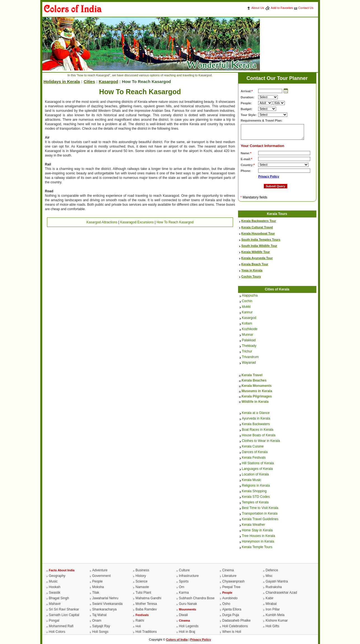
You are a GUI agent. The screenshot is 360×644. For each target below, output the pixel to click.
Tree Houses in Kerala (259, 536)
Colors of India (177, 640)
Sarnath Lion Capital (64, 615)
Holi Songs (100, 632)
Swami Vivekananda (108, 604)
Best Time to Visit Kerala (260, 508)
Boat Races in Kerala (258, 430)
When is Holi (232, 632)
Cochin (247, 301)
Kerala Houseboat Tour (258, 233)
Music (53, 581)
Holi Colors (57, 632)
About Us (258, 8)
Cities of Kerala (277, 289)
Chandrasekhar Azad (281, 593)
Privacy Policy (269, 176)
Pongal (54, 621)
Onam (97, 621)
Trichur (247, 352)
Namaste (142, 587)
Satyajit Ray (101, 626)
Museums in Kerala (257, 391)
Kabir (270, 598)
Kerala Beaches (254, 380)
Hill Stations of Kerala (258, 463)
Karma (184, 593)
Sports (184, 581)
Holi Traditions (146, 632)
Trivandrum (250, 357)
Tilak (96, 593)
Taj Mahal (99, 615)
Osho (226, 604)
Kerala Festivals (254, 458)
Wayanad (249, 363)
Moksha (98, 587)
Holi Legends (189, 626)
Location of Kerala (256, 475)
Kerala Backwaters (256, 424)
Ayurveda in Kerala (256, 419)
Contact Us (306, 8)
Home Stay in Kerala (257, 531)
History (141, 576)
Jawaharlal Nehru (105, 598)
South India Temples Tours (261, 240)
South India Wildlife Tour (259, 246)
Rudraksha (274, 587)
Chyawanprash (234, 581)
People (97, 581)
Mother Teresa (146, 604)
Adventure (100, 570)
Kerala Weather (254, 525)
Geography (57, 576)
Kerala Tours (277, 214)
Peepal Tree (231, 587)
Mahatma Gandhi (149, 598)
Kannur (247, 312)
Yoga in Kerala (252, 270)
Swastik (55, 593)
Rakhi (140, 621)
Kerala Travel (252, 375)
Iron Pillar (273, 609)
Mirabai (271, 604)
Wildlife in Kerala (255, 402)
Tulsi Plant (143, 593)
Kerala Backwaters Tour (259, 221)
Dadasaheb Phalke (237, 621)
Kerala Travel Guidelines (260, 519)
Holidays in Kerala (62, 81)
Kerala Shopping (254, 491)
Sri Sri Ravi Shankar (64, 609)
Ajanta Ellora (232, 609)
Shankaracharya (104, 609)
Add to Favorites (282, 8)
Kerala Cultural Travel (257, 227)
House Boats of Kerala (259, 435)
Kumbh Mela (275, 615)
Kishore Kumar (277, 621)
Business (143, 570)
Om (182, 587)
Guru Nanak (188, 604)
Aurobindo (230, 598)
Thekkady (249, 346)
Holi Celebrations (235, 626)
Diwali (183, 615)
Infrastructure (189, 576)
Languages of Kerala (257, 469)
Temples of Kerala (255, 503)
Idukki (246, 307)
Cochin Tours (251, 276)
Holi (138, 626)
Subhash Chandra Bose (197, 598)
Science (142, 581)
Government (102, 576)
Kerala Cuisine (253, 447)
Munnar (248, 335)
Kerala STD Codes (256, 497)
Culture (184, 570)
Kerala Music (252, 480)
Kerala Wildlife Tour (256, 252)
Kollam (247, 324)
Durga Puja (231, 615)
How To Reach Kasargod (175, 222)
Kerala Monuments (257, 386)
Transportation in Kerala (260, 514)
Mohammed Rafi (61, 626)
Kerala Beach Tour (255, 264)
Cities (89, 81)
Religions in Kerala (256, 486)
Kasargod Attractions (102, 222)
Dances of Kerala (255, 452)
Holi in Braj (187, 632)
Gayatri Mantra (277, 581)
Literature (230, 576)
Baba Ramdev (146, 609)
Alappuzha (250, 296)
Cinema (228, 570)
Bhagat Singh (59, 598)
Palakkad (249, 340)
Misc (269, 576)
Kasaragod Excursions (137, 222)
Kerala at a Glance (256, 413)
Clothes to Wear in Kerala (261, 441)
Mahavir (55, 604)
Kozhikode (250, 329)
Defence (272, 570)
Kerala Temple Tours (257, 547)
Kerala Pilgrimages (257, 396)
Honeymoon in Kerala (258, 542)
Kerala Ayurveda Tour (257, 258)
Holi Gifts (273, 626)
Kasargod (108, 81)
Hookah (55, 587)
